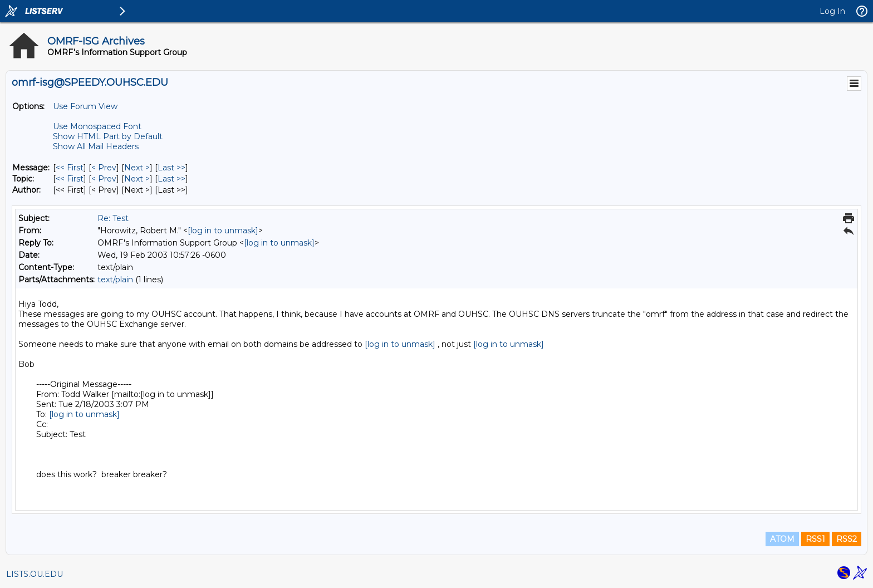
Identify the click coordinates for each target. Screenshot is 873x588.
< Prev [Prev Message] (104, 168)
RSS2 (847, 539)
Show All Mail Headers (96, 146)
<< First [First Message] (70, 168)
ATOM (782, 539)
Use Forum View (85, 106)
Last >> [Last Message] (171, 168)
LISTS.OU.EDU (35, 574)
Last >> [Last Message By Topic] (171, 179)
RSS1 (815, 539)
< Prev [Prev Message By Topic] (104, 179)
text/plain (115, 280)
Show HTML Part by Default (108, 136)
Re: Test (113, 218)
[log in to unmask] (223, 231)
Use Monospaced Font (97, 126)
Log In (832, 11)
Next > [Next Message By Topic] (137, 179)
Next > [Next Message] (137, 168)
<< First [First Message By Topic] (70, 179)
